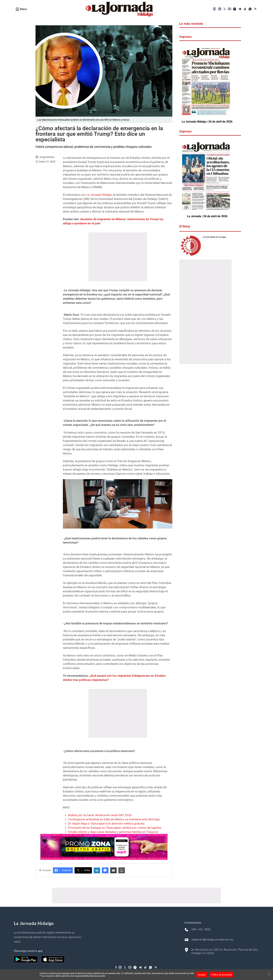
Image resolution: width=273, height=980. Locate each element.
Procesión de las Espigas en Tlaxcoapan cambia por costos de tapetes (115, 828)
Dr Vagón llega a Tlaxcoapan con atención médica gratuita (106, 823)
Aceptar (202, 975)
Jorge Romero (47, 157)
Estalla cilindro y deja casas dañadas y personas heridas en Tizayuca (113, 832)
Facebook (63, 870)
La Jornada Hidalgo (99, 195)
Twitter (83, 870)
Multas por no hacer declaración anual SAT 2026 (100, 815)
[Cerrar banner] (269, 975)
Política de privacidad (221, 975)
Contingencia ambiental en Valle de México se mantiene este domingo (114, 819)
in (97, 870)
